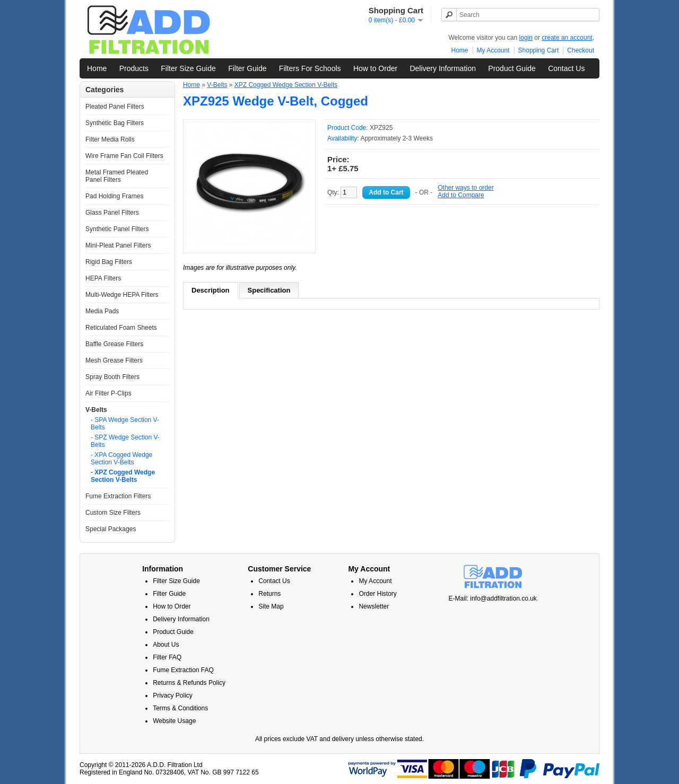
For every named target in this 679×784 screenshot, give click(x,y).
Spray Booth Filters (112, 377)
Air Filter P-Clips (108, 393)
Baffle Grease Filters (114, 344)
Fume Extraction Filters (118, 496)
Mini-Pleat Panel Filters (118, 245)
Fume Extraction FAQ (183, 670)
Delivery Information (443, 68)
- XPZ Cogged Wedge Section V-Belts (123, 476)
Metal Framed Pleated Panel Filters (117, 176)
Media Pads (102, 311)
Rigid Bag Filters (109, 262)
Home (460, 50)
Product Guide (512, 68)
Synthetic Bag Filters (115, 123)
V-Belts (96, 410)
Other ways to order (465, 188)
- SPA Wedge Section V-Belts (125, 424)
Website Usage (174, 721)
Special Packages (111, 529)
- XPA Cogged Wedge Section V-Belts (121, 459)
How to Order (375, 68)
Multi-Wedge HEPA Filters (122, 295)
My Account (493, 50)
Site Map (271, 606)
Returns (269, 594)
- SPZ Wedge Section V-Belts (125, 441)
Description (211, 290)
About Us (166, 645)
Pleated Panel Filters (115, 107)
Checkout (581, 50)
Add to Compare (461, 195)
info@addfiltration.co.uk (503, 598)
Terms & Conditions (180, 708)
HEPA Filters (103, 278)
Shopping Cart (539, 50)
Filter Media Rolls (110, 139)
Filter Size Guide (188, 68)
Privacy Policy (173, 695)
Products (134, 68)
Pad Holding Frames (114, 196)
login (526, 38)
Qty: (342, 192)
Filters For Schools (310, 68)
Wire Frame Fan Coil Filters (124, 156)
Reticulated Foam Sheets (121, 328)
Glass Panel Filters (112, 213)
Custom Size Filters (113, 513)
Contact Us (566, 68)
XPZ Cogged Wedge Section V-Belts (286, 85)
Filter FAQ (167, 657)
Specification (269, 290)
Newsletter (374, 606)
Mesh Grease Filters (114, 360)
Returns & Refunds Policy (189, 683)
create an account (567, 38)
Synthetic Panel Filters (117, 229)
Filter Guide (247, 68)
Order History (377, 594)
